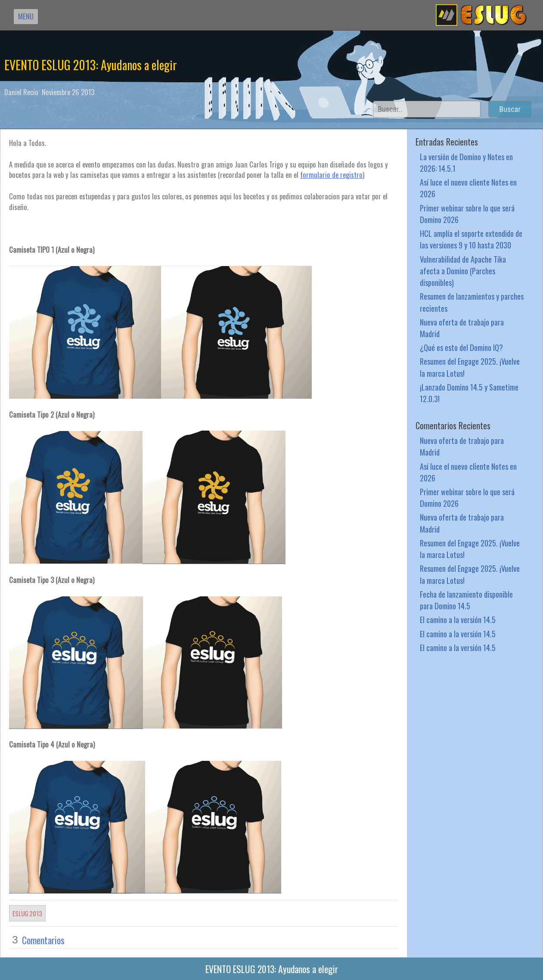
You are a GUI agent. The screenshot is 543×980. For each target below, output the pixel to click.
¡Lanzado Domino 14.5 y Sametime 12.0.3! (469, 393)
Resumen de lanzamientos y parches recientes (472, 302)
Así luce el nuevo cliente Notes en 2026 (468, 188)
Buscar (510, 109)
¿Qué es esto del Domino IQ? (461, 347)
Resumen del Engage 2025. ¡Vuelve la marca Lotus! (470, 367)
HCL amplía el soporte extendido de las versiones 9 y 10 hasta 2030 (471, 239)
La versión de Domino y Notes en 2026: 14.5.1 (466, 162)
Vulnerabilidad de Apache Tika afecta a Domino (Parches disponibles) (463, 271)
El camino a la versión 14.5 (458, 619)
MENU (26, 16)
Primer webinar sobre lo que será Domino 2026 (467, 214)
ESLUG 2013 (27, 913)
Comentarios (43, 940)
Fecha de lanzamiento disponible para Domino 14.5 (466, 600)
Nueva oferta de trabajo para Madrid (462, 328)
